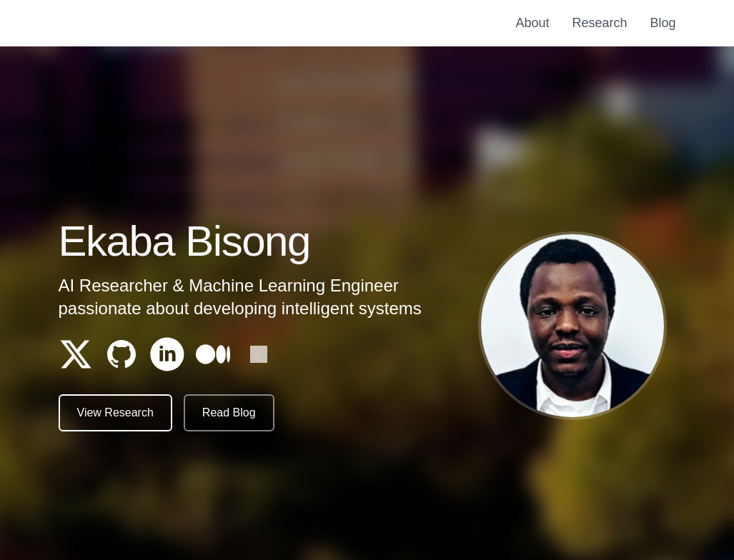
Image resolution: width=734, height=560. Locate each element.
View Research (115, 413)
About (532, 23)
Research (599, 23)
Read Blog (229, 413)
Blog (663, 23)
